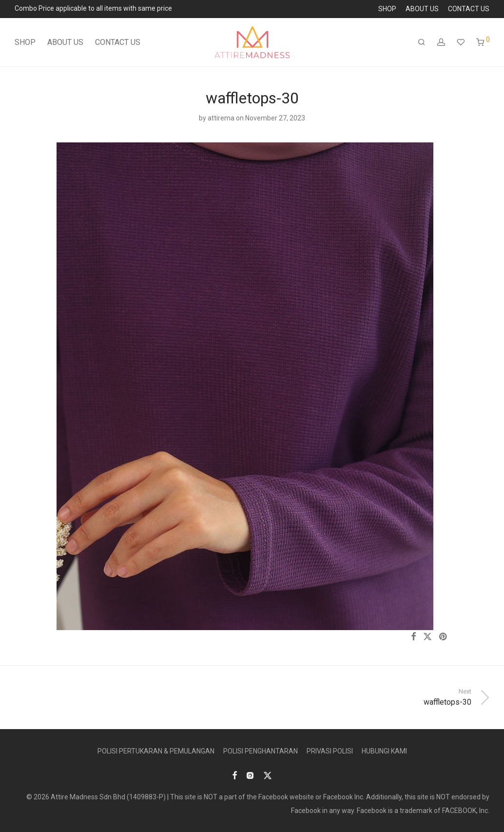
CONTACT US (469, 9)
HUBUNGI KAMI (384, 751)
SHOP (387, 9)
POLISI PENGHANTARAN (261, 751)
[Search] (422, 42)
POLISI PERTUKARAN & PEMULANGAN (156, 751)
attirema (221, 118)
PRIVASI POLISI (330, 751)
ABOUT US (422, 9)
